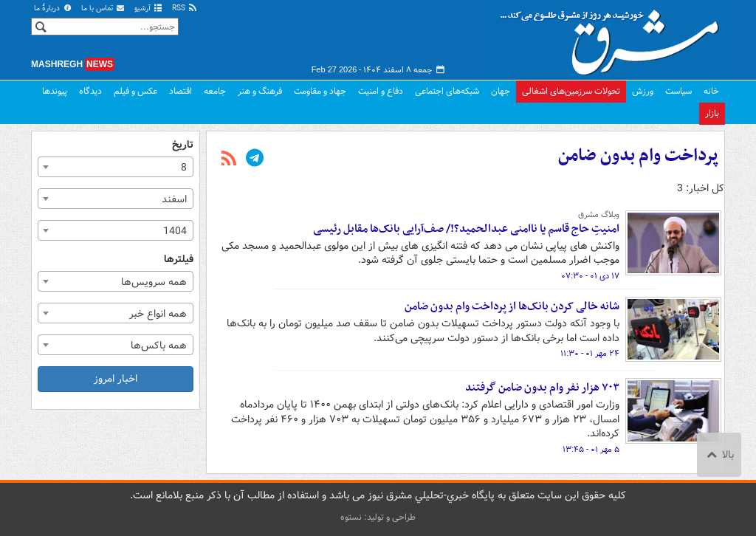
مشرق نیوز (614, 37)
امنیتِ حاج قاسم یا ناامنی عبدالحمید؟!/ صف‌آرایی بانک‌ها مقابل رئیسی (466, 229)
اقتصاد (181, 91)
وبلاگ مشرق (599, 215)
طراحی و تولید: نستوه (378, 517)
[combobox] (116, 167)
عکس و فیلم (135, 91)
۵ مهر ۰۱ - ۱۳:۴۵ (591, 450)
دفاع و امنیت (381, 91)
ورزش (643, 91)
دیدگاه (90, 91)
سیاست (678, 91)
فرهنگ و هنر (260, 91)
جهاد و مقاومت (320, 91)
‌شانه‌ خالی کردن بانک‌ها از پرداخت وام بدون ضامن (512, 306)
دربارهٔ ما (53, 8)
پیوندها (55, 91)
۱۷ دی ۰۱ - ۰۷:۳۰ (590, 276)
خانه (711, 91)
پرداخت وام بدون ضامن (638, 156)
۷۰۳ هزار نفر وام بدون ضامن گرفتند (542, 388)
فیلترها (179, 260)
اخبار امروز (116, 379)
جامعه (215, 91)
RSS (185, 8)
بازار (712, 113)
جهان (501, 91)
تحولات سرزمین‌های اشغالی (571, 91)
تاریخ (183, 145)
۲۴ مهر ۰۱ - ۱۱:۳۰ (590, 354)
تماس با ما (103, 8)
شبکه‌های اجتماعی (447, 91)
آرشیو (149, 8)
